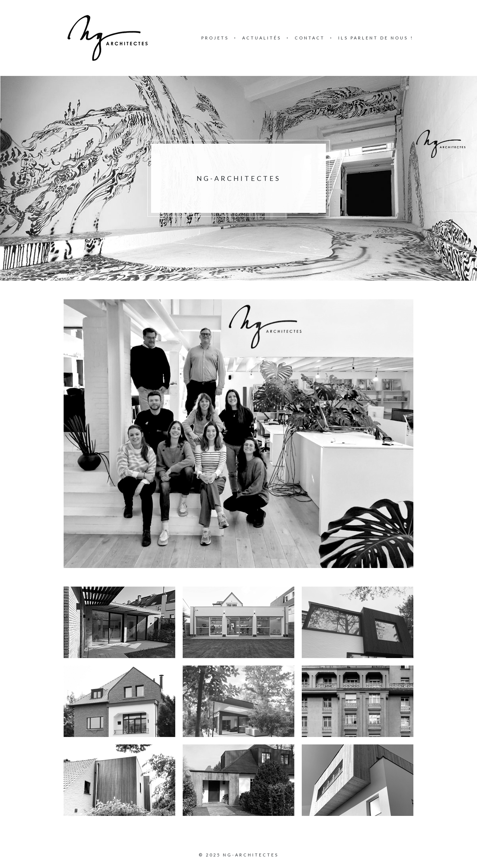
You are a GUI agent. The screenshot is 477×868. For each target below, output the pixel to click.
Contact (310, 38)
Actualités (262, 38)
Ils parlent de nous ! (376, 38)
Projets (215, 38)
